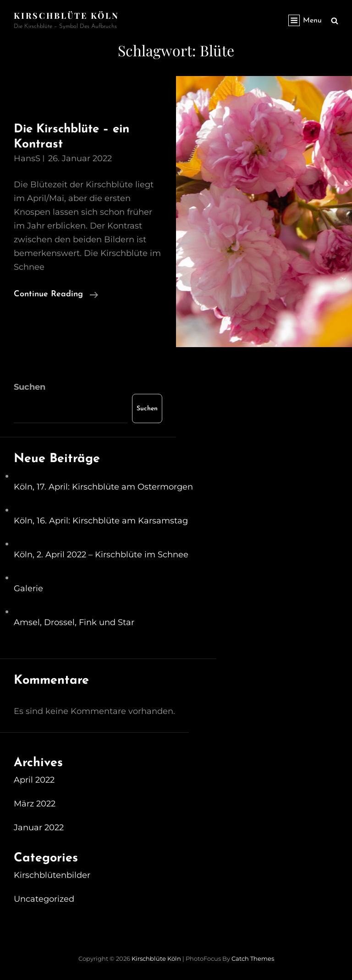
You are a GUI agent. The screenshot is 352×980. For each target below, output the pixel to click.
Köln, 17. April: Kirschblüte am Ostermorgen (103, 487)
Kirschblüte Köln (66, 16)
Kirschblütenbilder (52, 875)
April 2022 (34, 780)
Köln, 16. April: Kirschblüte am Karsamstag (101, 521)
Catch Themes (253, 958)
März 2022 (35, 804)
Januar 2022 (39, 828)
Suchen (30, 387)
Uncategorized (44, 899)
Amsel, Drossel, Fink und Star (74, 622)
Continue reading (56, 294)
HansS (27, 158)
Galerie (28, 588)
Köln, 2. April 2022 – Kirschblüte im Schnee (101, 555)
